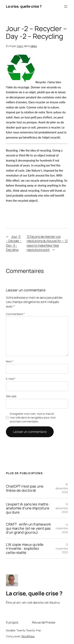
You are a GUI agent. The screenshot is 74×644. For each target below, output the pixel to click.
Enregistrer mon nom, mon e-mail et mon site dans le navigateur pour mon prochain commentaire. (33, 418)
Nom (10, 361)
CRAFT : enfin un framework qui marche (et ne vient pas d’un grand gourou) (28, 528)
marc (20, 46)
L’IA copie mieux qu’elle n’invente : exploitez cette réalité (25, 548)
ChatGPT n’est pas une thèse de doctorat (25, 488)
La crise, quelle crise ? (24, 6)
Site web (11, 396)
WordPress (28, 636)
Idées (34, 46)
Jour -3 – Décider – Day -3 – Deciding (14, 243)
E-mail (11, 379)
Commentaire (15, 314)
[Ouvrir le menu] (66, 6)
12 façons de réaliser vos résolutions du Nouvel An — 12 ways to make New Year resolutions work (47, 243)
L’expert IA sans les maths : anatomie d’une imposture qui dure (28, 508)
